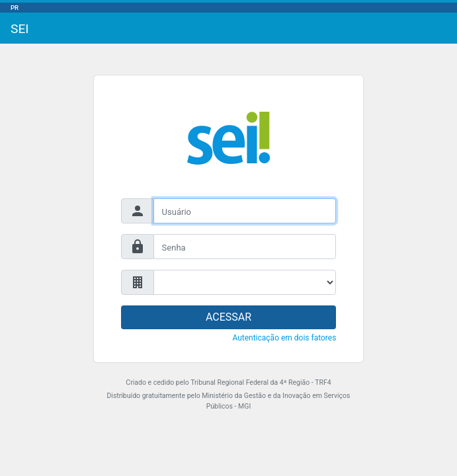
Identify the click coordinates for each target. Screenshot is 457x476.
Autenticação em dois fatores (284, 338)
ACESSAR (228, 317)
